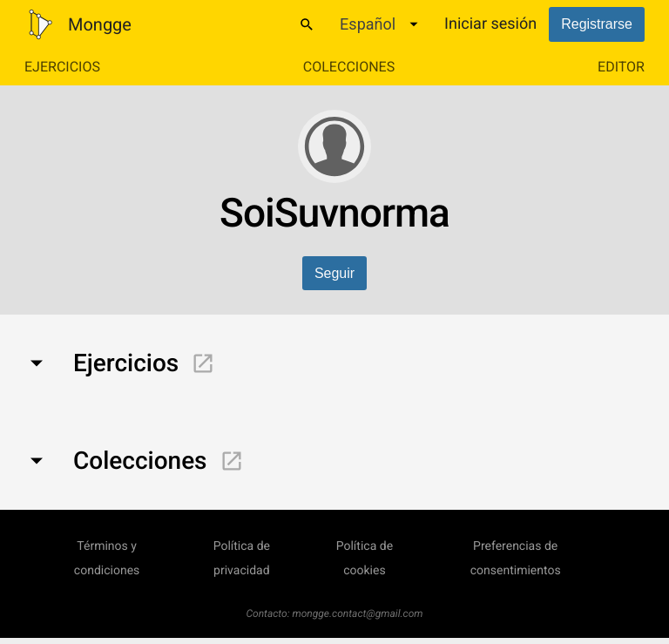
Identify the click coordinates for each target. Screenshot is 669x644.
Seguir (334, 273)
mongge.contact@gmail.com (358, 613)
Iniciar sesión (490, 24)
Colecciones (349, 67)
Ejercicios (62, 67)
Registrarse (597, 24)
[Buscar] (307, 24)
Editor (621, 67)
